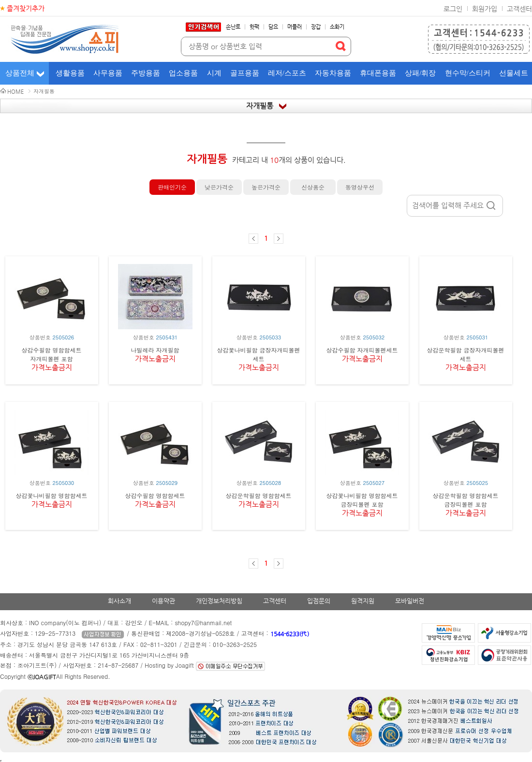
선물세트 (514, 73)
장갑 (316, 27)
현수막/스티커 (468, 73)
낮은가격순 (219, 187)
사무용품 (108, 73)
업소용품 (183, 73)
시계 (214, 73)
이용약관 (163, 601)
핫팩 (254, 27)
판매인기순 (172, 187)
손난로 (233, 27)
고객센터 (519, 9)
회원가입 (485, 9)
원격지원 (363, 601)
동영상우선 (360, 187)
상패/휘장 (420, 73)
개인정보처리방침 (219, 601)
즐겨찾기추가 (26, 8)
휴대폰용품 (378, 73)
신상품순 (313, 187)
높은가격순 (266, 187)
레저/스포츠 (287, 73)
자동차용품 (333, 73)
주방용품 (146, 73)
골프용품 (245, 73)
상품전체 (20, 73)
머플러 (295, 27)
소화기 (337, 27)
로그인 (453, 9)
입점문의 (319, 601)
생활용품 (70, 73)
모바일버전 (410, 601)
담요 (273, 27)
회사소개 (119, 601)
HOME (15, 92)
